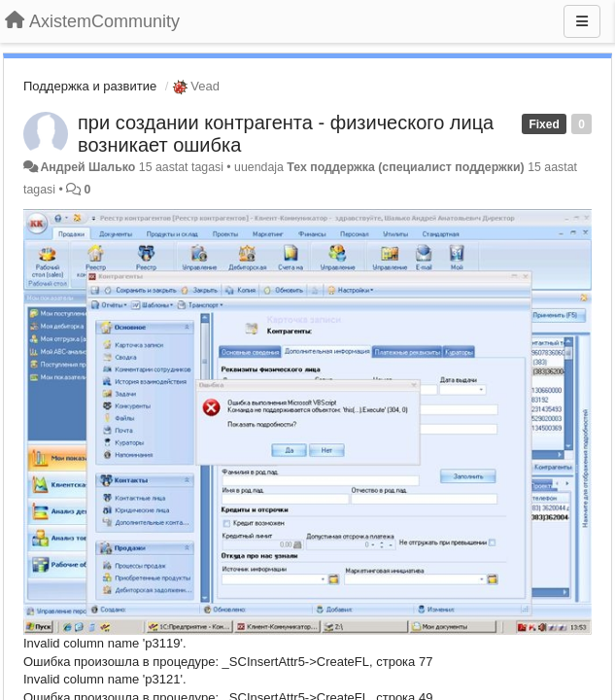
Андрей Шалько (87, 167)
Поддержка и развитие (90, 86)
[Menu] (582, 21)
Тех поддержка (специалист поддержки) (405, 167)
